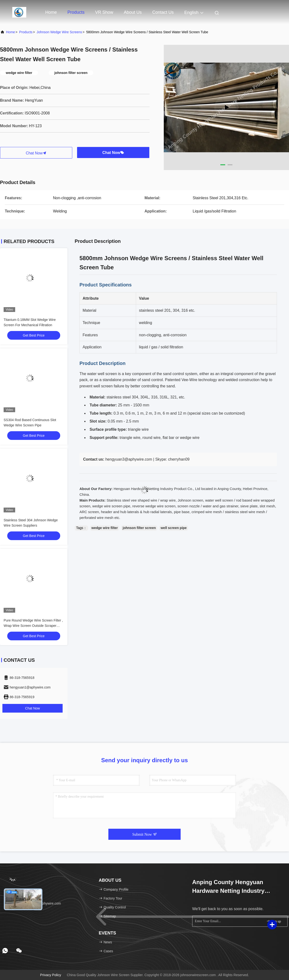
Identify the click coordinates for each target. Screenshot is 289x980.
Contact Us (163, 12)
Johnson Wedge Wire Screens (59, 32)
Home (51, 12)
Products (76, 12)
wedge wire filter (105, 528)
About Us (133, 12)
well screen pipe (174, 528)
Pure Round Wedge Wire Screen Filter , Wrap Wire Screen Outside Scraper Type (33, 626)
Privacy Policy (51, 975)
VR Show (104, 12)
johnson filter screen (139, 528)
